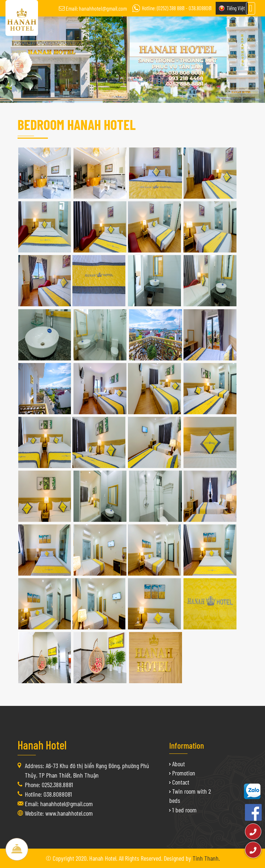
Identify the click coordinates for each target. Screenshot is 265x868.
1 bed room (184, 810)
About (179, 764)
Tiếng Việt (236, 8)
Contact (181, 782)
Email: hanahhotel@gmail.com (96, 8)
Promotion (184, 773)
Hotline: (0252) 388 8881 (163, 8)
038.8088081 (200, 8)
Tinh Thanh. (206, 858)
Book (17, 849)
